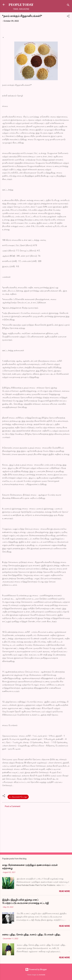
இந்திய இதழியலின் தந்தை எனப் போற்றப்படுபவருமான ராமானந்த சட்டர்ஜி (25, 901)
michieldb (42, 975)
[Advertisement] (36, 829)
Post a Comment (13, 806)
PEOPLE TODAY (21, 5)
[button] (68, 17)
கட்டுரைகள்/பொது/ (18, 797)
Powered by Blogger (36, 969)
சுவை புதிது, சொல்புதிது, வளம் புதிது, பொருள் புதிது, (31, 934)
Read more (64, 891)
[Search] (68, 5)
